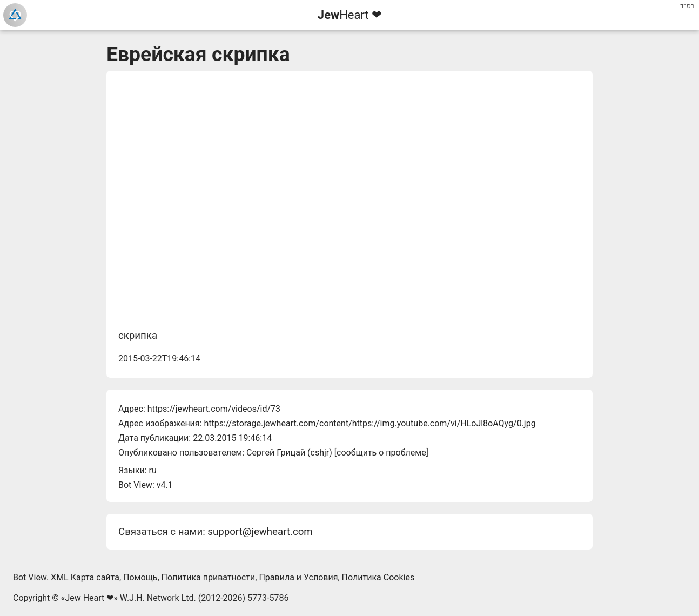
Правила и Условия (298, 577)
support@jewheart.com (260, 532)
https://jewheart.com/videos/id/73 (214, 409)
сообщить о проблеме (381, 453)
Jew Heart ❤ (89, 598)
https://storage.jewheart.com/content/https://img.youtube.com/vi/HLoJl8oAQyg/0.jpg (369, 423)
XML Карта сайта (85, 577)
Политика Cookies (378, 577)
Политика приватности (209, 577)
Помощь (140, 577)
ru (152, 470)
